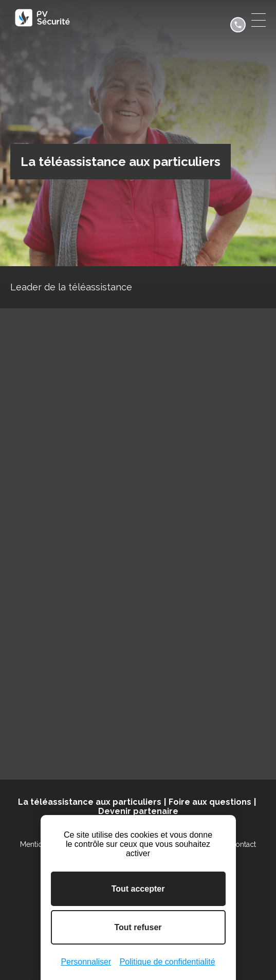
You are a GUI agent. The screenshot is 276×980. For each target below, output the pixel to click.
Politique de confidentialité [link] (168, 962)
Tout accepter (138, 889)
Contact (243, 844)
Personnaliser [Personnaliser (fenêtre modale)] (86, 962)
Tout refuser (138, 927)
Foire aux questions (210, 802)
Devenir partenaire (138, 811)
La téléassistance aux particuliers (90, 802)
